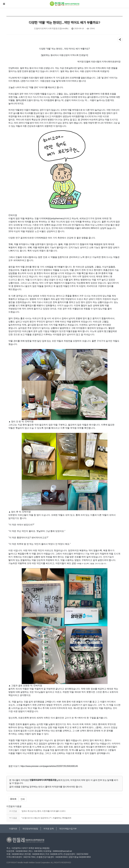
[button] (13, 799)
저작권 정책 (48, 829)
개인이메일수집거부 (68, 829)
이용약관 (13, 829)
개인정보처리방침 (30, 829)
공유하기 (120, 39)
